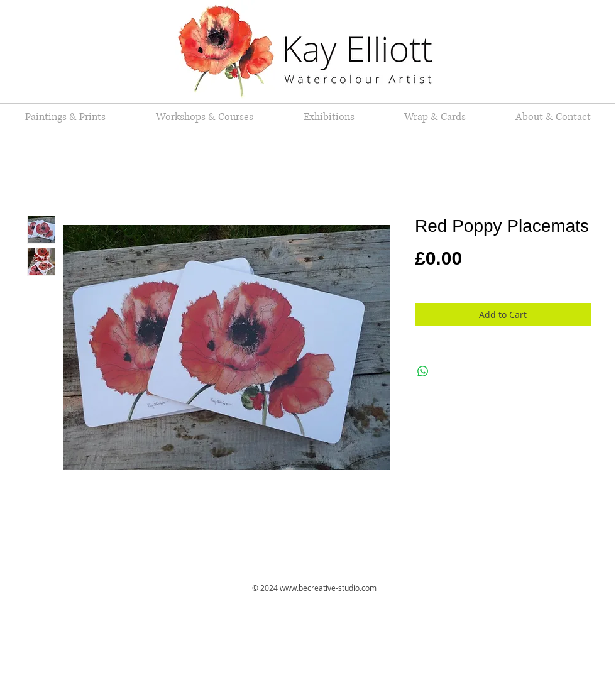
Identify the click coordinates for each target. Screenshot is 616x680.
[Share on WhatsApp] (423, 371)
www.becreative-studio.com (328, 588)
